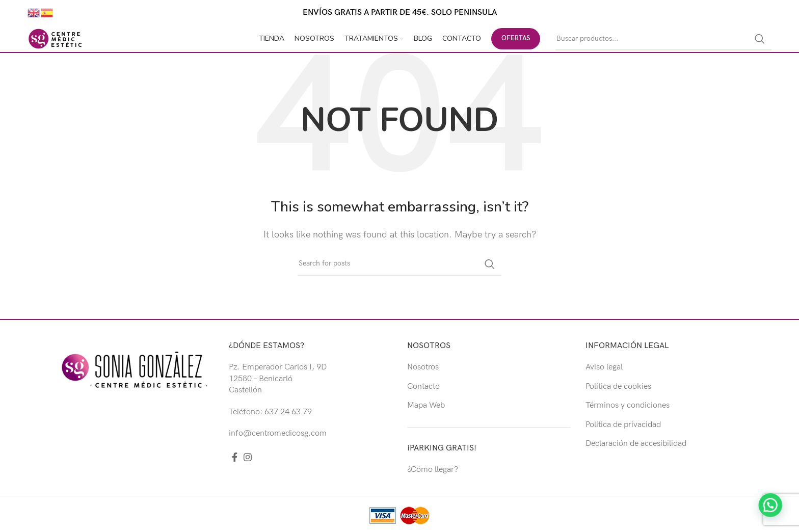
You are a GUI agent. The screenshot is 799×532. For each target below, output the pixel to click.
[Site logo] (55, 38)
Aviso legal (604, 367)
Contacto (423, 387)
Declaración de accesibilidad (636, 444)
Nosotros (423, 367)
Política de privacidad (623, 425)
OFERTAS (516, 38)
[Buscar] (663, 39)
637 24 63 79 (288, 412)
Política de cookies (618, 387)
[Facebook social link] (235, 457)
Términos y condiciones (628, 405)
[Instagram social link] (248, 457)
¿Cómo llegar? (433, 470)
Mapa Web (426, 405)
